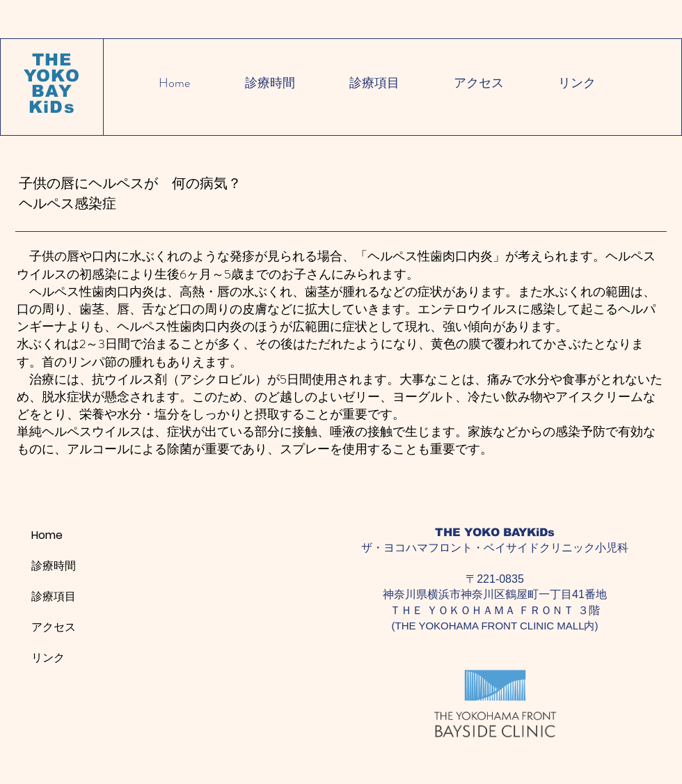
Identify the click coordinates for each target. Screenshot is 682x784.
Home (47, 535)
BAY (52, 91)
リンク (48, 658)
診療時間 (54, 566)
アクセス (54, 627)
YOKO (52, 76)
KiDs (52, 107)
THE (52, 60)
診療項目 (54, 596)
